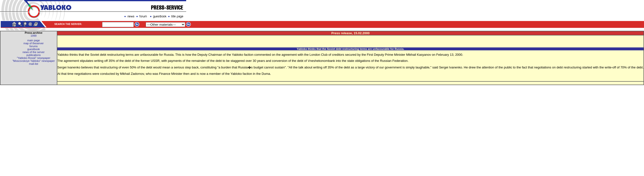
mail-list (33, 64)
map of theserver (34, 43)
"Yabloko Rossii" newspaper (34, 58)
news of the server (34, 52)
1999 (34, 36)
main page (33, 40)
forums (34, 46)
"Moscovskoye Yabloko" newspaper (33, 61)
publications (34, 55)
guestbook (34, 49)
